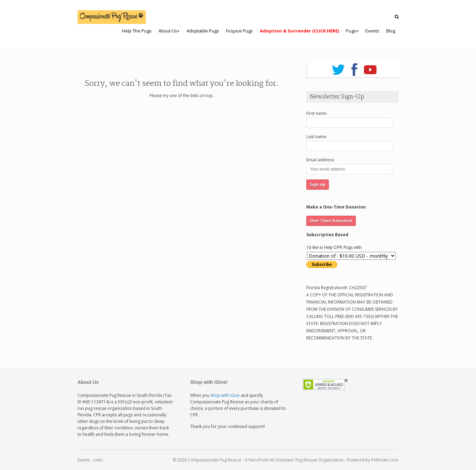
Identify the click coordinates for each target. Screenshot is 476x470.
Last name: (317, 137)
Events (84, 460)
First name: (317, 113)
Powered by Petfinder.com (373, 460)
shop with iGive (225, 395)
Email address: (320, 160)
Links (98, 460)
